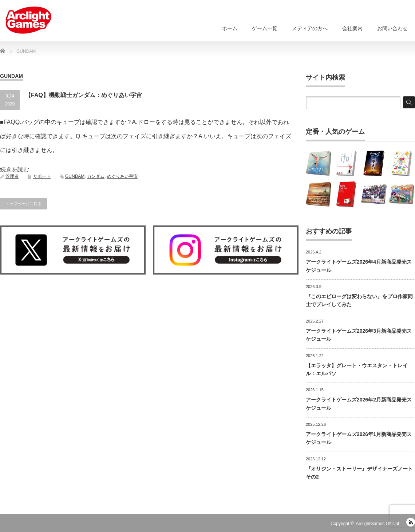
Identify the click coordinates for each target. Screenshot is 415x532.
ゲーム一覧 (265, 28)
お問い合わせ (392, 28)
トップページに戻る (23, 204)
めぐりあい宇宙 (122, 176)
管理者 (12, 176)
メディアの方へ (310, 28)
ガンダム (96, 176)
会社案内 (352, 28)
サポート (42, 176)
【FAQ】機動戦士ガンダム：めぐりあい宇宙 (84, 95)
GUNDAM (75, 176)
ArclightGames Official (378, 524)
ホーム (230, 28)
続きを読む (15, 169)
